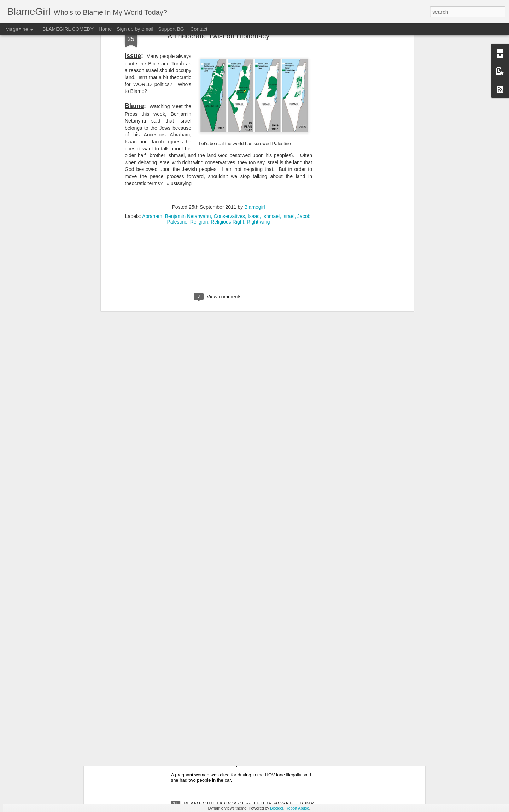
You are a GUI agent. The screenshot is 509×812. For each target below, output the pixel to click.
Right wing (258, 68)
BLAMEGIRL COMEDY (68, 29)
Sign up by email (135, 29)
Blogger (277, 808)
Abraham (152, 63)
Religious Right (227, 68)
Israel (288, 63)
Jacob (304, 63)
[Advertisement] (218, 114)
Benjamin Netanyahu (188, 63)
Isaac (254, 63)
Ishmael (271, 63)
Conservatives (229, 63)
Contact (199, 29)
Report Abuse (297, 808)
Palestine (177, 68)
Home (105, 29)
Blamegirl (255, 53)
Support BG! (172, 29)
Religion (199, 68)
